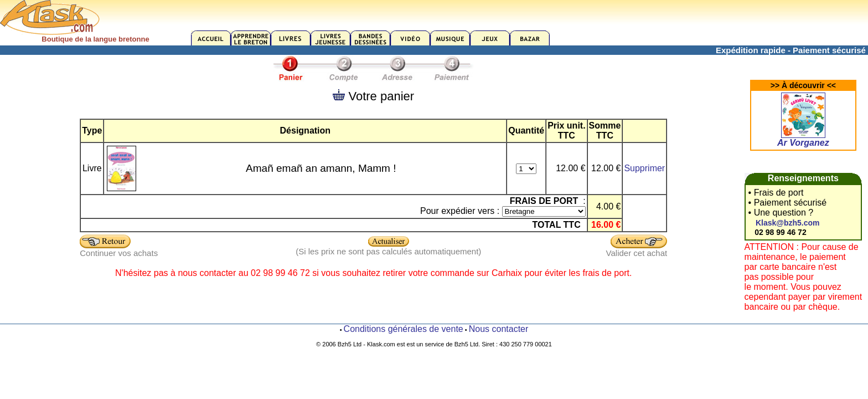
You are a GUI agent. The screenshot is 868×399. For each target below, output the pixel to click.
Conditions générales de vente (404, 329)
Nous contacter (499, 329)
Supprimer (644, 168)
